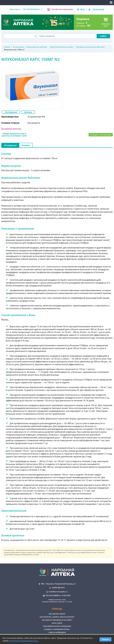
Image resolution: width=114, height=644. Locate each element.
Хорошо (105, 639)
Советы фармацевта (57, 632)
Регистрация (98, 9)
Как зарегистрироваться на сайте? (57, 620)
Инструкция (11, 112)
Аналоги (28, 112)
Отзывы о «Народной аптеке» (57, 629)
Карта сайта (57, 623)
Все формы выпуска (11, 129)
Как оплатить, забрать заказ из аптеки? (57, 617)
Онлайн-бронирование (62, 9)
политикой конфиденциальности (24, 641)
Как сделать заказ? (57, 614)
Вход (82, 9)
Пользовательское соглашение (57, 626)
